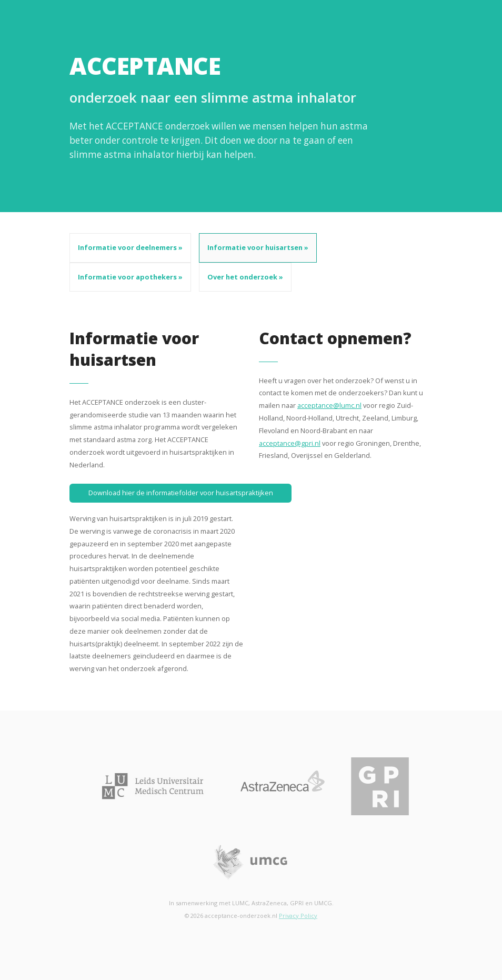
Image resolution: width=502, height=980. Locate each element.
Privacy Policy (298, 916)
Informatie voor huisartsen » (258, 247)
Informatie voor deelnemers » (130, 247)
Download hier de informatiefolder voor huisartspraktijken (181, 493)
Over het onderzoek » (245, 277)
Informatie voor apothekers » (130, 277)
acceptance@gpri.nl (290, 443)
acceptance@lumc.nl (329, 405)
